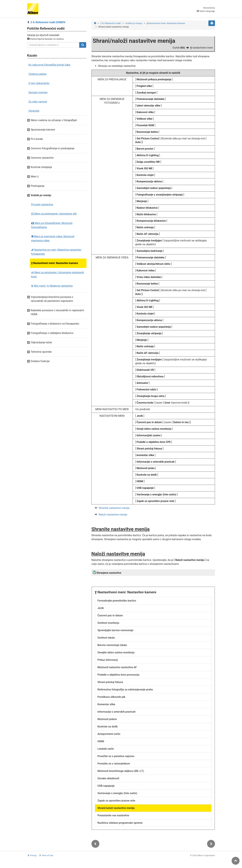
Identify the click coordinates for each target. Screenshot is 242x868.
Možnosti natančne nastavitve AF (117, 668)
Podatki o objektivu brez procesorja (118, 675)
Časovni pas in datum (110, 616)
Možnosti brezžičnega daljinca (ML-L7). (121, 771)
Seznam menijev (38, 92)
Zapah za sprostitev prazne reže (116, 801)
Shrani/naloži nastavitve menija (116, 809)
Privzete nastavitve (42, 204)
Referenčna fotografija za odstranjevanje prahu (125, 690)
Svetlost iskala (106, 638)
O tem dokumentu (39, 83)
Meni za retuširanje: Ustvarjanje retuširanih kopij (58, 275)
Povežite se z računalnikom (114, 764)
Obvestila (34, 111)
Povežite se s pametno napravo (116, 757)
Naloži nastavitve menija (113, 515)
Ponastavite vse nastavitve (113, 816)
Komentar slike (106, 705)
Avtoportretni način (109, 734)
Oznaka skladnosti (108, 779)
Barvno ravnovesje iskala (112, 646)
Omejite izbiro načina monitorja (116, 653)
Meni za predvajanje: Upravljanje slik (54, 214)
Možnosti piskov (107, 720)
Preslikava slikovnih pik (111, 697)
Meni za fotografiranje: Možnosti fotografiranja (52, 225)
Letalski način (106, 749)
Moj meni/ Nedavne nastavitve (52, 286)
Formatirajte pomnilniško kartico (117, 601)
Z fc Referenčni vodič (111, 23)
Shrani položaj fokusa (110, 683)
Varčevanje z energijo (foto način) (117, 794)
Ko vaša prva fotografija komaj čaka (49, 65)
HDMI (101, 742)
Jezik (101, 609)
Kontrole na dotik (108, 727)
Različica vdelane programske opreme (120, 823)
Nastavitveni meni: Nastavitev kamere (55, 263)
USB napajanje (106, 786)
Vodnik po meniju (134, 23)
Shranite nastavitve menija (114, 508)
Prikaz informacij (108, 660)
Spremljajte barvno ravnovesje (115, 631)
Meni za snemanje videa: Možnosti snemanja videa (53, 238)
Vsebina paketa (37, 74)
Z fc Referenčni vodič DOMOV (48, 22)
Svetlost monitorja (108, 623)
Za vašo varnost (38, 102)
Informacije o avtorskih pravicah (117, 712)
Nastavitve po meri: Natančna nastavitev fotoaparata (56, 252)
